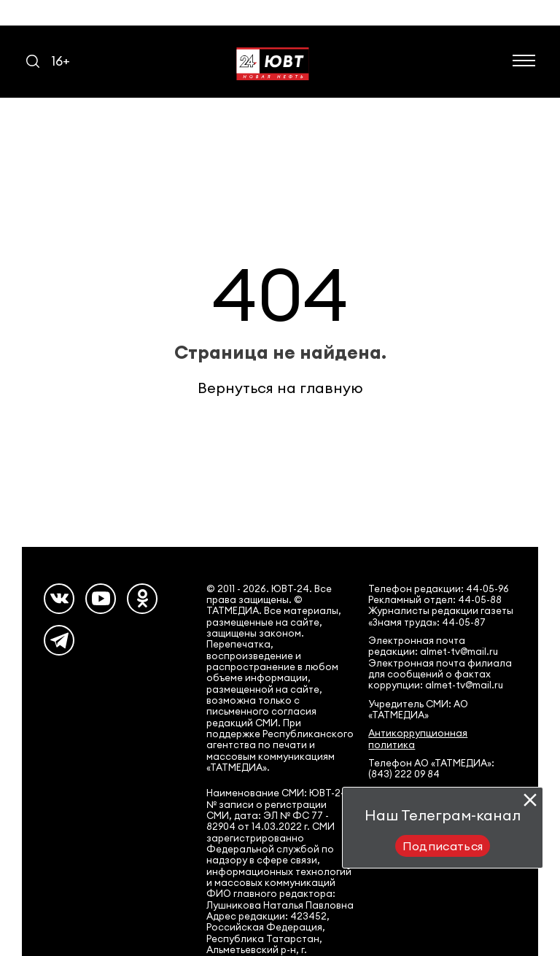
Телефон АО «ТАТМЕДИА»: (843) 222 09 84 (431, 769)
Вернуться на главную (280, 388)
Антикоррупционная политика (418, 739)
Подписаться (443, 846)
